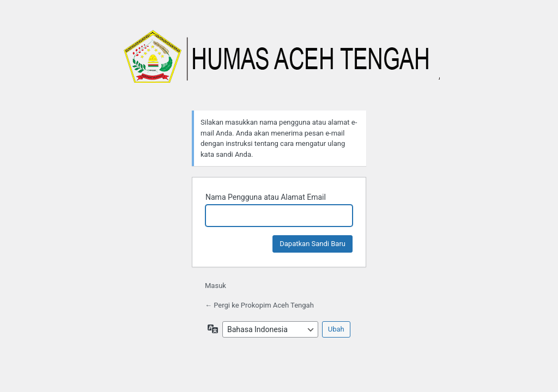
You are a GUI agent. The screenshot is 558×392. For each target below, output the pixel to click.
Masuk (216, 286)
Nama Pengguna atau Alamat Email (266, 197)
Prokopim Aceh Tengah (279, 62)
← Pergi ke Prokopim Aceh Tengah (259, 305)
